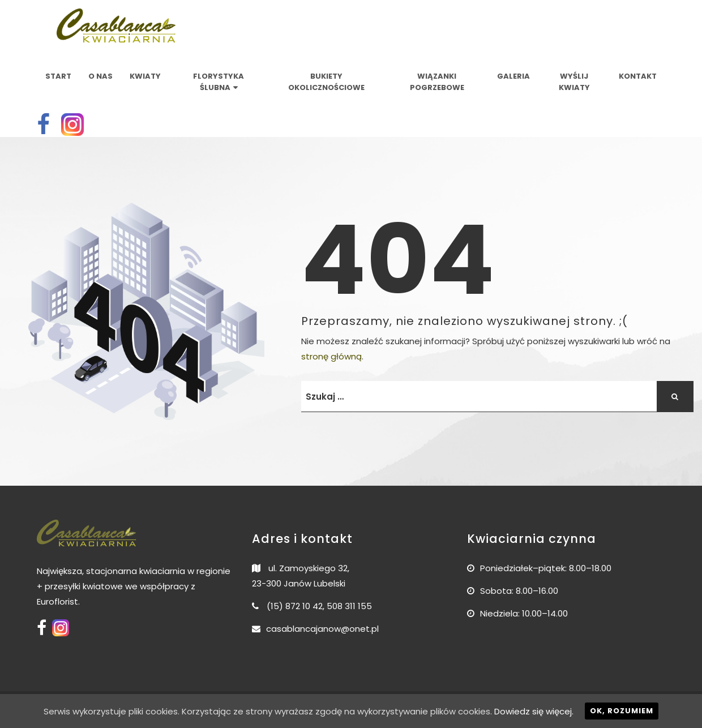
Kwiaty (145, 76)
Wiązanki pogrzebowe (437, 82)
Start (58, 76)
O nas (100, 76)
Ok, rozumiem (622, 711)
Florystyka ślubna (219, 82)
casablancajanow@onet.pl (322, 629)
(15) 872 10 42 (295, 606)
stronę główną (331, 356)
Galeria (513, 76)
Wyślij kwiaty (574, 82)
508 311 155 (349, 606)
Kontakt (638, 76)
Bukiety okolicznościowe (326, 82)
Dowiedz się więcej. (534, 711)
